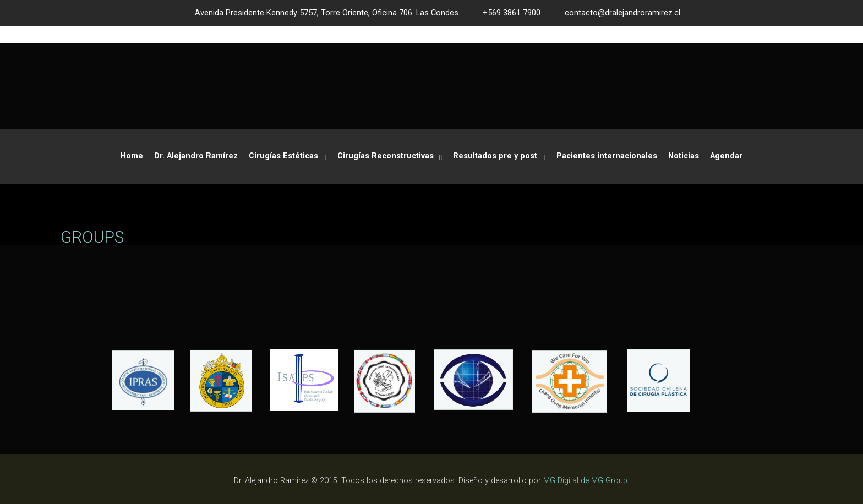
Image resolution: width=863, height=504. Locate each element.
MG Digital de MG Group (585, 481)
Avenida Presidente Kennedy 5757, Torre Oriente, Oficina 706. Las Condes (327, 13)
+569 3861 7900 (512, 13)
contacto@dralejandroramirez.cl (622, 13)
